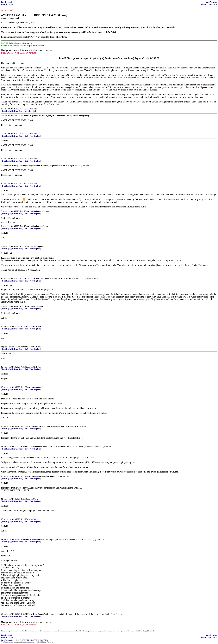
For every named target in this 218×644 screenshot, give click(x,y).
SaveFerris (38, 447)
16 (2, 476)
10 (2, 327)
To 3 (26, 522)
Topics (203, 4)
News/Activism (211, 2)
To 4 (26, 449)
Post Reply (7, 111)
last (35, 53)
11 (2, 347)
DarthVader (38, 614)
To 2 (26, 161)
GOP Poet (37, 327)
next (31, 53)
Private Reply (18, 111)
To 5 (26, 228)
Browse (4, 4)
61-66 (26, 53)
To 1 (26, 136)
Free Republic (7, 2)
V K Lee (36, 279)
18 (2, 519)
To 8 (26, 369)
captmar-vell (38, 387)
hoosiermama (40, 540)
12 (2, 367)
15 (2, 447)
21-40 (13, 53)
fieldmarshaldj (39, 426)
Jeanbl (36, 519)
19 (2, 540)
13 (2, 387)
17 (2, 499)
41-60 (19, 53)
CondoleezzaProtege (41, 211)
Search (11, 4)
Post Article (212, 4)
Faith (35, 109)
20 (2, 614)
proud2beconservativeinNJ (44, 476)
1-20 (7, 53)
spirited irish (38, 306)
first (3, 53)
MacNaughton (38, 246)
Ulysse (36, 499)
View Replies (30, 111)
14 (2, 426)
